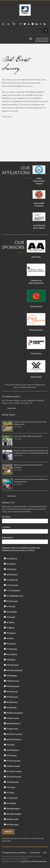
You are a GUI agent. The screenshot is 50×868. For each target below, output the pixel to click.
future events (27, 86)
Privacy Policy (35, 853)
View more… (12, 408)
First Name (6, 517)
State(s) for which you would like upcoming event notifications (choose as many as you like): (21, 549)
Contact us (39, 385)
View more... (12, 496)
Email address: (8, 537)
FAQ (45, 853)
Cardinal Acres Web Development (33, 861)
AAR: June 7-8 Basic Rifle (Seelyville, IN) (28, 436)
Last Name (6, 527)
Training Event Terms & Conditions (14, 853)
